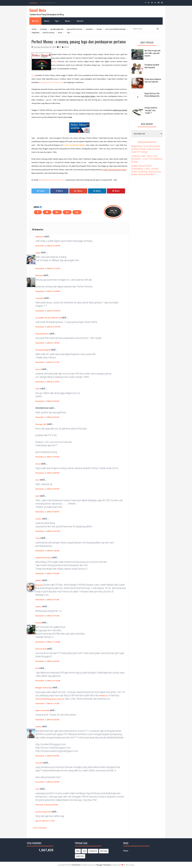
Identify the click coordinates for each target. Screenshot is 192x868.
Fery (37, 789)
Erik (37, 668)
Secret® (39, 763)
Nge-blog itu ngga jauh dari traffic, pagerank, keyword (152, 53)
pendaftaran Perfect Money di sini (51, 82)
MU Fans (39, 275)
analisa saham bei (43, 812)
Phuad (38, 623)
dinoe (38, 464)
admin (36, 207)
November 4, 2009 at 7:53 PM (47, 457)
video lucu (80, 856)
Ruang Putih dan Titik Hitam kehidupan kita (152, 95)
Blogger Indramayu (44, 688)
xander (38, 519)
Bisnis (68, 21)
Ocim (38, 538)
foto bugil (104, 851)
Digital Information (43, 558)
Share (59, 191)
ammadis (39, 298)
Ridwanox (40, 237)
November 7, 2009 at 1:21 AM (47, 704)
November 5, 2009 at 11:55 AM (48, 642)
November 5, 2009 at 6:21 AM (47, 600)
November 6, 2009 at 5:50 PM (47, 661)
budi (37, 496)
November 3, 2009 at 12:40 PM (48, 291)
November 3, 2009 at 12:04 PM (48, 246)
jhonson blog (41, 649)
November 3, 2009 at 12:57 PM (48, 327)
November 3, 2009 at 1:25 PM (47, 343)
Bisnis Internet (58, 699)
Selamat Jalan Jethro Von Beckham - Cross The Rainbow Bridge (147, 159)
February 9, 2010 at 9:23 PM (47, 805)
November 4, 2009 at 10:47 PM (48, 531)
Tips (57, 21)
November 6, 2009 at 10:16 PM (48, 681)
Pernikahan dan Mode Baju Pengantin (152, 66)
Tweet (41, 191)
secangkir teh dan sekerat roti (48, 318)
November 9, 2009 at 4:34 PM (47, 756)
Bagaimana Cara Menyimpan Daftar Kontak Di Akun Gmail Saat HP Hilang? (146, 149)
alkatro (38, 580)
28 (60, 47)
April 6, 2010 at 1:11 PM (45, 821)
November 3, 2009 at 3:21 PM (47, 362)
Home (35, 21)
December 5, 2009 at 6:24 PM (47, 782)
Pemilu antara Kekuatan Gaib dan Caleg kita (153, 80)
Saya (33, 75)
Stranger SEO (41, 424)
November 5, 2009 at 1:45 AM (47, 551)
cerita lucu (93, 851)
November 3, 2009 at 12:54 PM (48, 311)
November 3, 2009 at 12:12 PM (48, 269)
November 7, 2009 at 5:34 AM (47, 720)
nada (38, 389)
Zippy (38, 253)
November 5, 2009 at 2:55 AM (47, 573)
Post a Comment (40, 828)
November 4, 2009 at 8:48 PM (47, 473)
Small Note (38, 10)
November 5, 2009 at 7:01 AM (47, 616)
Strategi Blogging (43, 350)
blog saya (40, 585)
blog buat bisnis (42, 334)
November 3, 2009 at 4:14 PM (47, 382)
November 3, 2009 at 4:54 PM (47, 401)
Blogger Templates (104, 865)
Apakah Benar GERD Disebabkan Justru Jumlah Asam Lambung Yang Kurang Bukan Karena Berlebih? (146, 170)
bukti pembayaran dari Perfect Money (52, 180)
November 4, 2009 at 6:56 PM (47, 417)
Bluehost (103, 696)
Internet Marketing (43, 699)
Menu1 (47, 21)
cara (84, 851)
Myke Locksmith (42, 710)
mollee (38, 727)
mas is (38, 369)
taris (37, 480)
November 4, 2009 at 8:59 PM (47, 489)
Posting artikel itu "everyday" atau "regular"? (151, 110)
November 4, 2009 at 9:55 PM (47, 512)
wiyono (38, 607)
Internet (80, 21)
